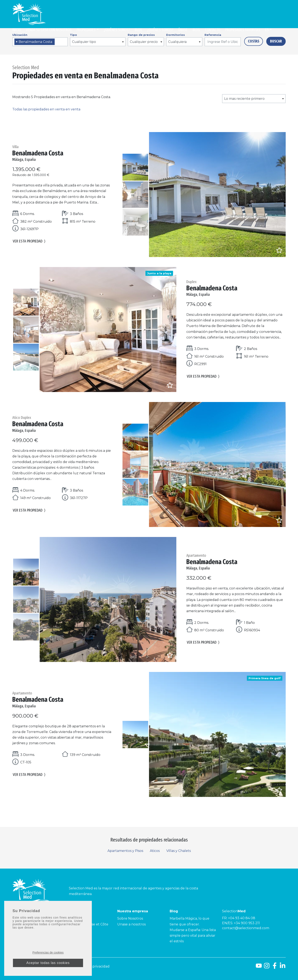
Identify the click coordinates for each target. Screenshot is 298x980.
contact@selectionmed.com (246, 928)
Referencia (213, 35)
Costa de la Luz (25, 924)
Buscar (276, 41)
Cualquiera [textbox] (177, 42)
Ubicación (20, 35)
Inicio (17, 30)
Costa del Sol (23, 918)
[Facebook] (275, 967)
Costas (254, 41)
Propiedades (86, 30)
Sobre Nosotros (130, 918)
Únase (183, 30)
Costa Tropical (24, 930)
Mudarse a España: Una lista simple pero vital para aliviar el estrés (193, 936)
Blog (138, 30)
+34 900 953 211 (247, 923)
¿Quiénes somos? (117, 30)
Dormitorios (176, 35)
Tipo (73, 35)
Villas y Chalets (179, 851)
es (267, 30)
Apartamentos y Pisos (125, 851)
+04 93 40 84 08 (242, 918)
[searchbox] (57, 42)
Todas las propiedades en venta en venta (46, 109)
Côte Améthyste (78, 936)
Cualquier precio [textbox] (144, 42)
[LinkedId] (283, 967)
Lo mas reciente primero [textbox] (244, 99)
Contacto (213, 30)
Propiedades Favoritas (243, 30)
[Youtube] (259, 967)
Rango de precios (141, 35)
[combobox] (40, 42)
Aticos (155, 851)
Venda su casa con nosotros (49, 30)
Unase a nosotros (131, 924)
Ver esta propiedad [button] (29, 241)
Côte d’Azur (74, 918)
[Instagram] (267, 967)
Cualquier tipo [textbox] (84, 42)
